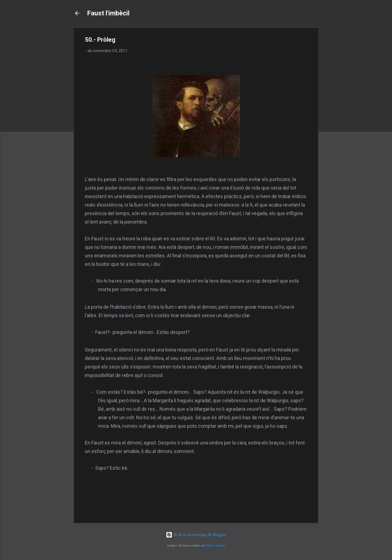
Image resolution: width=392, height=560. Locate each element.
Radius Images (216, 546)
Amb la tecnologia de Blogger (196, 535)
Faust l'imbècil (108, 13)
